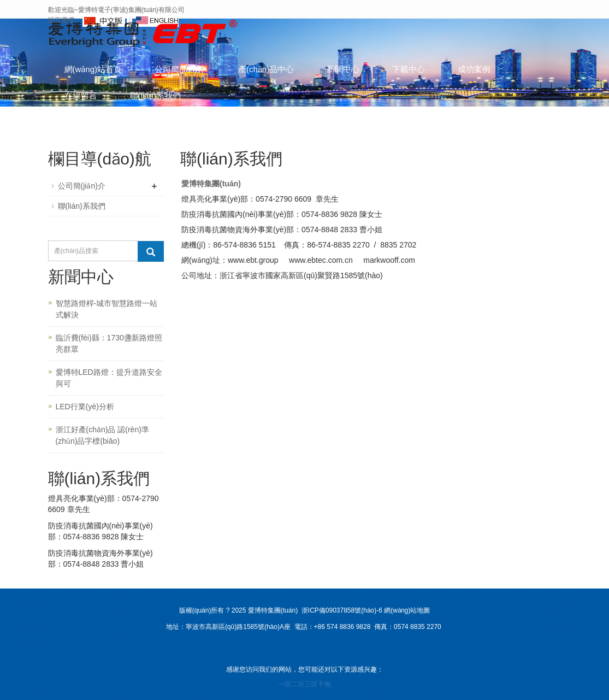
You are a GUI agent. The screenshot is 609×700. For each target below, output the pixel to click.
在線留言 (81, 95)
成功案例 (474, 69)
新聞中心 (343, 69)
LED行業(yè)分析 (85, 407)
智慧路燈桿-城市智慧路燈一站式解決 (107, 309)
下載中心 (409, 69)
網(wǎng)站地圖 (407, 610)
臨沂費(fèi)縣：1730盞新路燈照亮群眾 (109, 343)
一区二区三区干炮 (305, 684)
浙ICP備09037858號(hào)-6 (342, 610)
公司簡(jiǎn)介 (180, 69)
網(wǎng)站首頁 (93, 69)
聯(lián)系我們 (155, 95)
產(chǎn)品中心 (266, 69)
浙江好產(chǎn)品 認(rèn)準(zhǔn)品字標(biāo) (102, 435)
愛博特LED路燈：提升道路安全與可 (109, 378)
